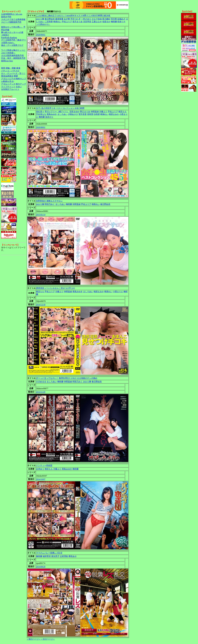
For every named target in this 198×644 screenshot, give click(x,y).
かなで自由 (97, 19)
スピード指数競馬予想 (11, 22)
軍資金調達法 (7, 76)
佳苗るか (106, 22)
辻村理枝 (64, 556)
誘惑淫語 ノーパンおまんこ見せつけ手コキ (56, 288)
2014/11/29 (41, 392)
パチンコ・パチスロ (10, 71)
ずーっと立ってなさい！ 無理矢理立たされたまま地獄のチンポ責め (67, 378)
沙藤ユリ (103, 112)
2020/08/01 (41, 127)
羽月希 (114, 19)
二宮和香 (49, 22)
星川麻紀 (106, 19)
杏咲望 (90, 114)
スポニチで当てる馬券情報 (13, 19)
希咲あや (72, 556)
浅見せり (49, 117)
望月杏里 (83, 114)
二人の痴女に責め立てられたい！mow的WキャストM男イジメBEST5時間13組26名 (73, 16)
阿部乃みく (78, 382)
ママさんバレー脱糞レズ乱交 (49, 553)
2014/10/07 (41, 479)
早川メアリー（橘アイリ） (57, 112)
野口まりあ (85, 112)
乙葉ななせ (97, 22)
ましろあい (62, 114)
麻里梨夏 (59, 19)
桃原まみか (114, 114)
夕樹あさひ (73, 114)
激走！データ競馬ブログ (12, 45)
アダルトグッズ (8, 84)
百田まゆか (75, 112)
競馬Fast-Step (7, 61)
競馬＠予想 (6, 17)
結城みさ (121, 19)
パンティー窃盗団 (44, 465)
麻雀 (18, 68)
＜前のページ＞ (34, 639)
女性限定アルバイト (10, 89)
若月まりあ (78, 22)
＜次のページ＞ (48, 639)
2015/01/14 (41, 215)
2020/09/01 (41, 35)
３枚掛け (5, 35)
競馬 (3, 68)
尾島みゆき (52, 114)
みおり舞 (40, 19)
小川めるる (41, 382)
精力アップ (21, 84)
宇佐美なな (41, 114)
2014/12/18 (41, 305)
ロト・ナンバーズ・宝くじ (13, 73)
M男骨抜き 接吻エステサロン (49, 201)
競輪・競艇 (11, 68)
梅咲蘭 (114, 22)
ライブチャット (8, 87)
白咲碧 (97, 114)
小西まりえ (118, 292)
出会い (19, 87)
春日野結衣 (50, 19)
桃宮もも (122, 112)
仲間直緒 (95, 112)
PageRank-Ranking (9, 38)
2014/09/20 (41, 567)
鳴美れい (57, 22)
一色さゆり (86, 19)
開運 (16, 76)
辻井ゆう (40, 469)
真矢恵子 (55, 556)
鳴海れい (104, 114)
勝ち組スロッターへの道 (12, 32)
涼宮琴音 (87, 22)
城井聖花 (47, 556)
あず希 (67, 19)
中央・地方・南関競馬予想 (13, 58)
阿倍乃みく (50, 204)
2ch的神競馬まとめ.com (12, 14)
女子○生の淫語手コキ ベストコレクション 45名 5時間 (60, 108)
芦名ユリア (67, 22)
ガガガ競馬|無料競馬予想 (12, 56)
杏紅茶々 (40, 112)
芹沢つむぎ (76, 19)
